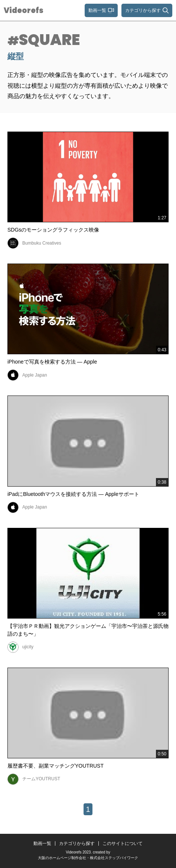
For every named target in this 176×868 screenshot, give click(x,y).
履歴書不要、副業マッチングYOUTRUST (56, 766)
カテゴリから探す (77, 843)
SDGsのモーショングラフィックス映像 (53, 230)
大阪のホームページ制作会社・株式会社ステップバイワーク (88, 858)
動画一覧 (42, 843)
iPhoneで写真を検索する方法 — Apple (52, 362)
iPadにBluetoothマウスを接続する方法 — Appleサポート (73, 494)
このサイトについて (123, 843)
